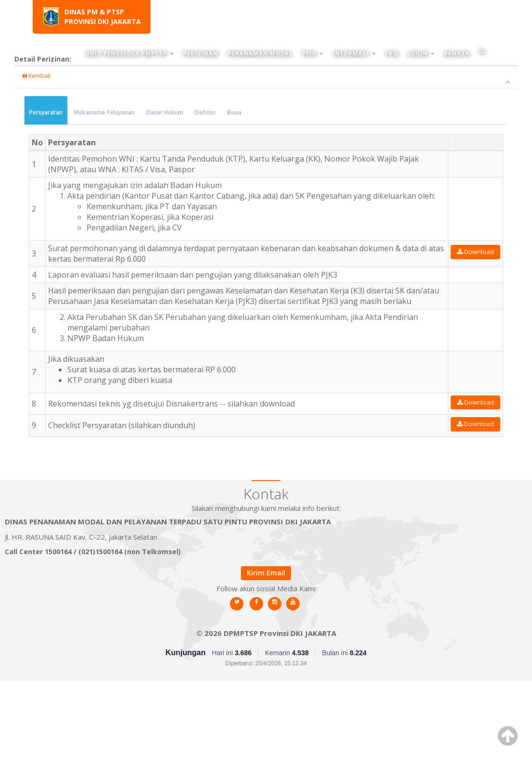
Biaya (234, 112)
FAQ (392, 53)
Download (475, 252)
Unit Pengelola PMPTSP (129, 53)
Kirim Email (266, 573)
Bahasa (457, 53)
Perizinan (201, 53)
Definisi (205, 112)
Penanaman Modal (260, 53)
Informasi (354, 53)
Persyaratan (46, 112)
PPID (313, 53)
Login (421, 53)
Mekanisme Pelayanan (104, 112)
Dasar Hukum (165, 112)
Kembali (36, 76)
